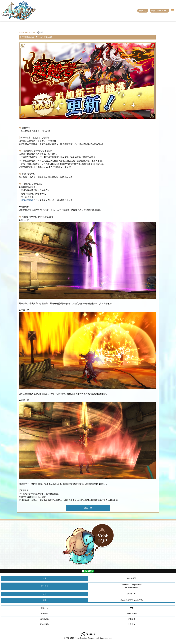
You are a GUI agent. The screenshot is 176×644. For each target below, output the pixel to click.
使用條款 (44, 613)
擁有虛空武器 (27, 200)
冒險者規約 (44, 624)
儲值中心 (143, 11)
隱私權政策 (44, 619)
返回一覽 (88, 508)
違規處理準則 (132, 613)
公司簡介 (132, 624)
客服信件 (132, 619)
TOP (131, 608)
